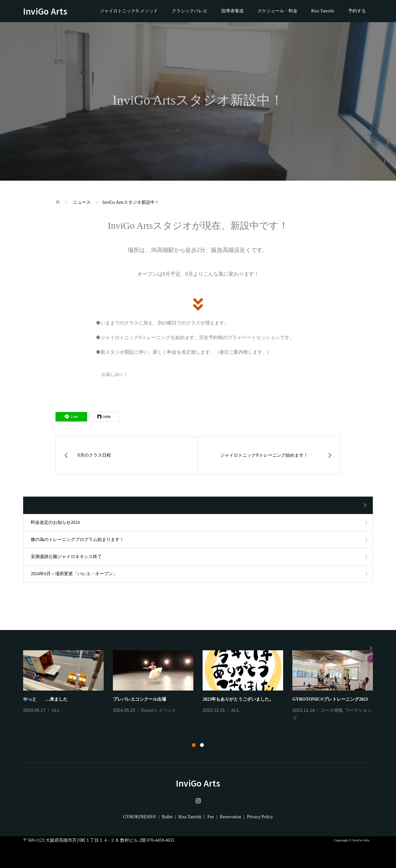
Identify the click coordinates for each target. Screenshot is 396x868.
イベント (167, 710)
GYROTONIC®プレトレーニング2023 (330, 699)
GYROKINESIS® (140, 817)
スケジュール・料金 (277, 11)
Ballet (167, 817)
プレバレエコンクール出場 (140, 699)
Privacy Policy (260, 817)
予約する (357, 11)
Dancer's (149, 710)
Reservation (230, 817)
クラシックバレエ (190, 11)
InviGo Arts (49, 11)
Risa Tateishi (323, 11)
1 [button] (194, 745)
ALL (56, 710)
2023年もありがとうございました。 (238, 699)
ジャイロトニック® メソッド (129, 11)
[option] (203, 687)
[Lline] (71, 417)
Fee (211, 817)
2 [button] (202, 745)
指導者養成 (232, 11)
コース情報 (332, 710)
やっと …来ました (45, 699)
